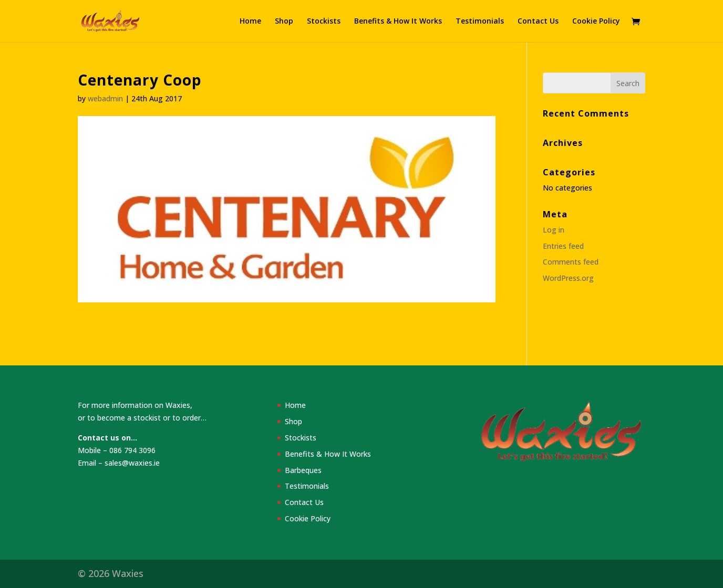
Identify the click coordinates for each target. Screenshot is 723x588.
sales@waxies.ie (132, 463)
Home (250, 22)
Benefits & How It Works (398, 22)
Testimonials (480, 22)
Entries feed (563, 246)
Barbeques (303, 470)
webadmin (105, 98)
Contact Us (538, 22)
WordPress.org (568, 278)
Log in (554, 230)
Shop (284, 22)
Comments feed (571, 262)
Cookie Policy (596, 22)
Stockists (324, 22)
